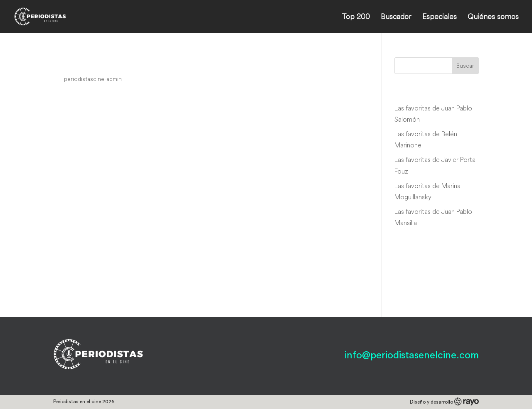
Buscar (465, 66)
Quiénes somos (493, 17)
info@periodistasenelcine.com (412, 355)
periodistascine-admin (93, 79)
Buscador (396, 17)
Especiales (440, 17)
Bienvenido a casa (100, 63)
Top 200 (356, 17)
